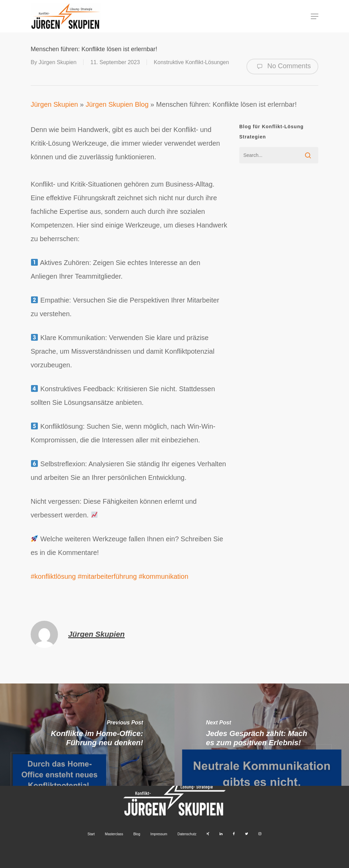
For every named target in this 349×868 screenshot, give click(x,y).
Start (91, 834)
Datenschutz (187, 834)
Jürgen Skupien (57, 62)
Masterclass (114, 834)
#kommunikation (164, 576)
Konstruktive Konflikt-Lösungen (191, 62)
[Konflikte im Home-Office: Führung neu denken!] (87, 735)
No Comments (282, 67)
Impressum (159, 834)
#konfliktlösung (53, 576)
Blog (137, 834)
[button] (315, 16)
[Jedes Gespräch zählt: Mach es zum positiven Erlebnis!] (262, 735)
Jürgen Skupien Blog (117, 104)
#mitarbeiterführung (107, 576)
